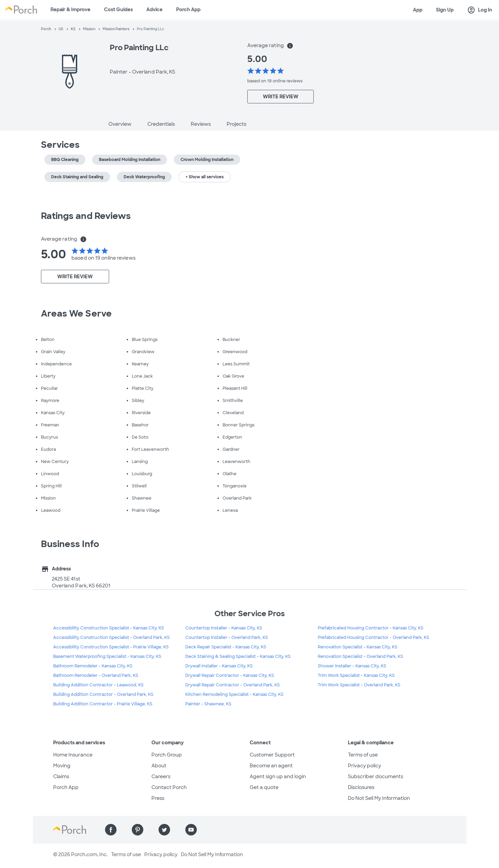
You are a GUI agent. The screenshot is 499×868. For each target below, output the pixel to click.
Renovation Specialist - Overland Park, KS (360, 657)
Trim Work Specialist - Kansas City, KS (356, 675)
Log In (480, 10)
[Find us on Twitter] (164, 830)
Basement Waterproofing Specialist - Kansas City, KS (107, 657)
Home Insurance (73, 755)
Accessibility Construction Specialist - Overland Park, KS (111, 638)
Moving (62, 766)
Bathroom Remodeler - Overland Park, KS (96, 675)
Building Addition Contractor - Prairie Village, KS (103, 704)
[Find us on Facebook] (111, 830)
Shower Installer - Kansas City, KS (352, 666)
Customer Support (272, 755)
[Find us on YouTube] (191, 830)
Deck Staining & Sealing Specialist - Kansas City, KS (238, 657)
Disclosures (361, 787)
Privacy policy (365, 766)
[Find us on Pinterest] (138, 830)
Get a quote (264, 787)
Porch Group (167, 755)
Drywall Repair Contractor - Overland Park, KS (233, 685)
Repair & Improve (70, 9)
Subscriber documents (376, 776)
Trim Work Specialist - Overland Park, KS (359, 685)
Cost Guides (118, 9)
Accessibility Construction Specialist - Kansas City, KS (109, 628)
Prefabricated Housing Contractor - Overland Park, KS (373, 638)
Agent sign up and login (278, 776)
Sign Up (445, 10)
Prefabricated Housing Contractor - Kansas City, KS (371, 628)
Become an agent (271, 766)
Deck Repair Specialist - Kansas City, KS (226, 647)
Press (158, 798)
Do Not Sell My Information (379, 798)
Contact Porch (169, 787)
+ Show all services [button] (205, 177)
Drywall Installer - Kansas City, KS (219, 666)
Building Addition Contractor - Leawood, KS (98, 685)
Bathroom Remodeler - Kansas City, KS (93, 666)
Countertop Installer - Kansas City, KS (224, 628)
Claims (61, 776)
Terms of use (363, 755)
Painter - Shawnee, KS (208, 704)
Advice (154, 9)
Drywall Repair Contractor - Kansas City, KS (230, 675)
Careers (161, 776)
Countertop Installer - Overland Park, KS (227, 638)
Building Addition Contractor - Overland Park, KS (103, 694)
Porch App (188, 9)
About (159, 766)
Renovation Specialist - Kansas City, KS (358, 647)
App (418, 10)
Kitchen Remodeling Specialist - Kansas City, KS (234, 694)
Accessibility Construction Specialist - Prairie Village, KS (111, 647)
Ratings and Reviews (86, 216)
